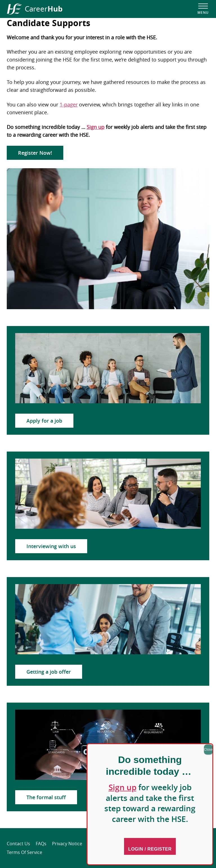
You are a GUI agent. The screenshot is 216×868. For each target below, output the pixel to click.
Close (208, 749)
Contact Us (18, 844)
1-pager (69, 104)
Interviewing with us (51, 546)
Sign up (95, 127)
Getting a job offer (49, 672)
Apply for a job (44, 421)
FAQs (41, 844)
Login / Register (150, 849)
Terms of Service (24, 852)
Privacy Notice (67, 844)
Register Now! (35, 153)
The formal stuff (46, 797)
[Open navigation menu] (203, 9)
